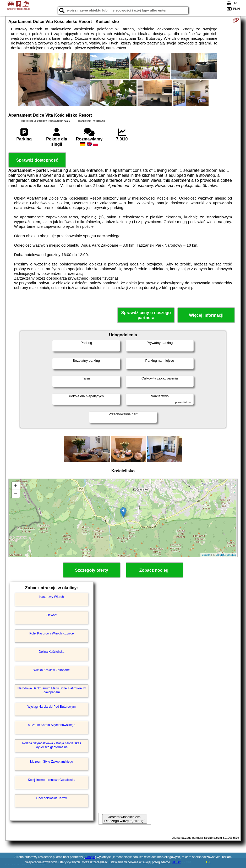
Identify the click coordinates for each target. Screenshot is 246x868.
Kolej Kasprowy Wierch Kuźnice (51, 633)
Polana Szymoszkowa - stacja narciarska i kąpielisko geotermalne (52, 745)
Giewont (52, 615)
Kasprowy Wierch (51, 597)
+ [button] (16, 486)
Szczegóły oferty (91, 570)
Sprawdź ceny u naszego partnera (146, 315)
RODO (177, 862)
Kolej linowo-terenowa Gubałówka (51, 780)
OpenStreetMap (226, 555)
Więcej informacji (206, 315)
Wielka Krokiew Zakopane (51, 670)
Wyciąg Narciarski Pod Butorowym (52, 707)
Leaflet (206, 555)
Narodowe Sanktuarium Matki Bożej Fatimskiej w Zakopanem (52, 690)
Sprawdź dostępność (37, 160)
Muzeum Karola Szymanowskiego (51, 725)
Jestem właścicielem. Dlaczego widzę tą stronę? (125, 819)
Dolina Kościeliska (51, 652)
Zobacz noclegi (155, 570)
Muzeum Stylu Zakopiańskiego (51, 762)
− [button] (16, 494)
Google (90, 857)
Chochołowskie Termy (52, 798)
